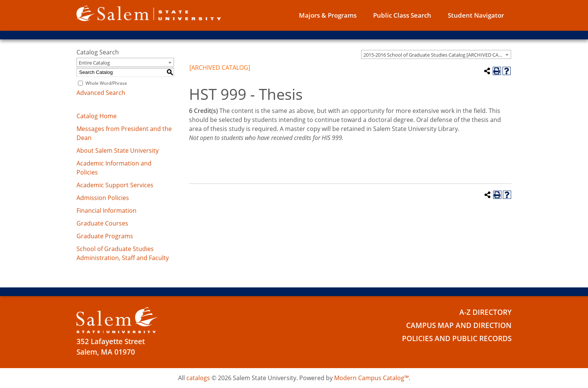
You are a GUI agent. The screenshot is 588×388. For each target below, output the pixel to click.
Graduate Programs (105, 236)
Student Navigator (476, 15)
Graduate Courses (102, 223)
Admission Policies (103, 198)
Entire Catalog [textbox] (94, 63)
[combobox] (436, 54)
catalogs (198, 378)
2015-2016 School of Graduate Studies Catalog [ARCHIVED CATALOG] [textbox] (437, 55)
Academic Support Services (115, 185)
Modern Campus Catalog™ (371, 378)
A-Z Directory (485, 312)
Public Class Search (402, 15)
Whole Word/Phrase (106, 83)
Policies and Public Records (457, 338)
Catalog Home (97, 116)
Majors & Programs (328, 15)
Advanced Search (101, 93)
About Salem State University (118, 150)
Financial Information (106, 211)
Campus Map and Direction (459, 325)
